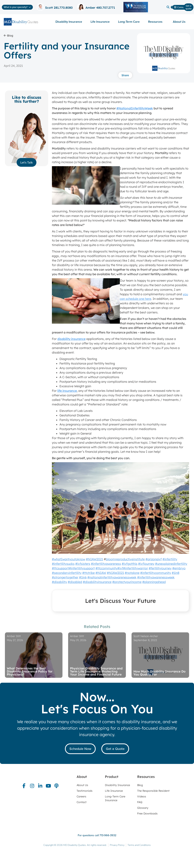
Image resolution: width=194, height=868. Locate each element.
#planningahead (154, 582)
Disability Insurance (69, 22)
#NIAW (101, 573)
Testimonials (85, 791)
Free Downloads (147, 813)
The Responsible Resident (153, 791)
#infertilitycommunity (156, 573)
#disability (59, 582)
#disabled (75, 582)
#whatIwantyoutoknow (69, 559)
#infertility (170, 559)
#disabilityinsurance (97, 582)
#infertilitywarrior (135, 568)
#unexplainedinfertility (171, 564)
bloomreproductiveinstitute (125, 559)
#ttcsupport (60, 568)
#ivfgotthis (130, 564)
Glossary (143, 808)
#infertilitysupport (82, 568)
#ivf (120, 568)
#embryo (179, 568)
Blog (140, 785)
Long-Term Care (129, 22)
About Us (180, 22)
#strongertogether (65, 577)
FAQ (140, 802)
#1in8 (176, 573)
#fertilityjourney (160, 568)
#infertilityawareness (106, 564)
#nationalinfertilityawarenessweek (112, 577)
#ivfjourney (146, 564)
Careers (81, 796)
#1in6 (83, 577)
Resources (156, 22)
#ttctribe (89, 573)
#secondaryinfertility (67, 573)
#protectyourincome (127, 582)
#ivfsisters (83, 564)
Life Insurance (100, 22)
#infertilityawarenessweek (156, 577)
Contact (82, 802)
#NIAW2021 (94, 559)
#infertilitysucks (63, 564)
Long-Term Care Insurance (115, 798)
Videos (142, 796)
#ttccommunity (106, 568)
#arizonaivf (154, 559)
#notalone (132, 573)
